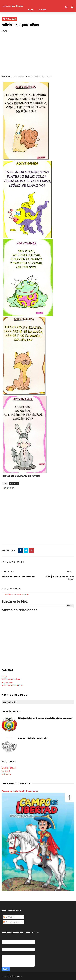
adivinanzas (9, 19)
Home (31, 10)
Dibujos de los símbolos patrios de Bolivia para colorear (45, 718)
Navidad (6, 771)
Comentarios (11, 922)
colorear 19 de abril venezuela (33, 738)
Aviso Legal (7, 682)
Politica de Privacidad (12, 685)
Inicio (4, 676)
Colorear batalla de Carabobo (20, 791)
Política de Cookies (11, 679)
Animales (6, 774)
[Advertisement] (38, 54)
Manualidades (9, 768)
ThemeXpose (17, 976)
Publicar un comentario (17, 595)
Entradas (9, 917)
